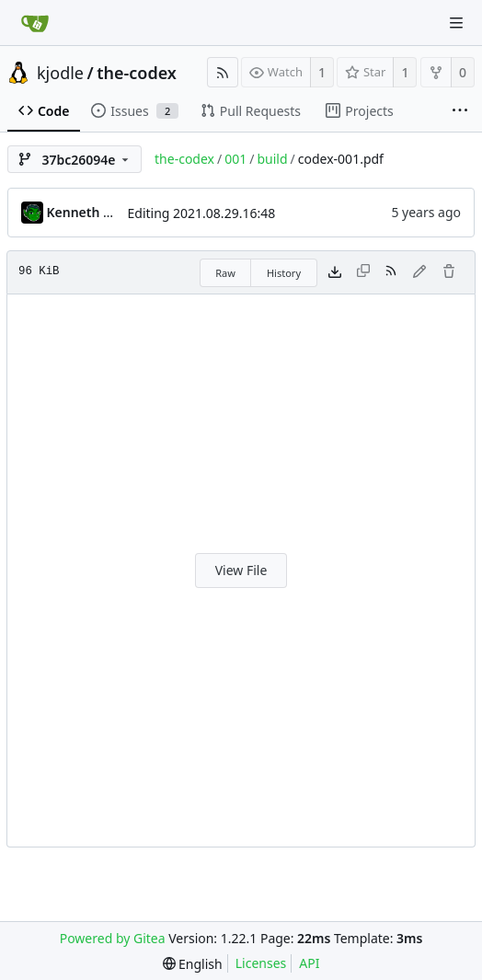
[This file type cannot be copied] (363, 272)
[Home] (35, 23)
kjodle (60, 73)
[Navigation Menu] (456, 23)
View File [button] (241, 570)
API (309, 963)
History (284, 273)
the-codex (137, 73)
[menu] (193, 964)
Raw (225, 273)
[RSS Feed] (223, 72)
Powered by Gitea (113, 938)
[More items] (460, 111)
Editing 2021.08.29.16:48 (202, 213)
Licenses (261, 963)
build (272, 159)
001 (235, 159)
